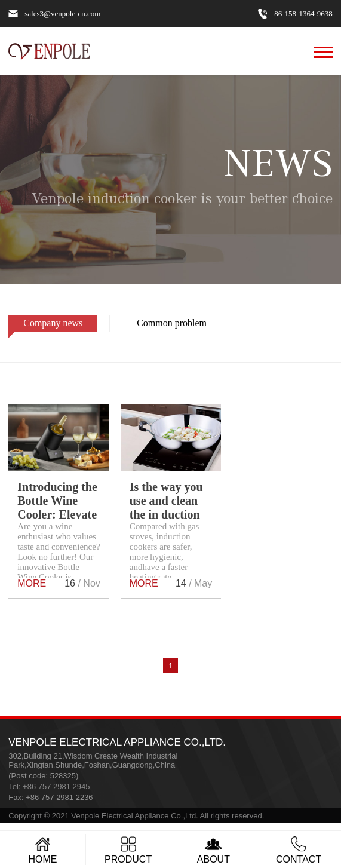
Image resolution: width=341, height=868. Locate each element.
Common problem (164, 325)
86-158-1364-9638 (303, 14)
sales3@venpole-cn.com (62, 14)
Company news (45, 325)
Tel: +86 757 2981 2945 (49, 786)
